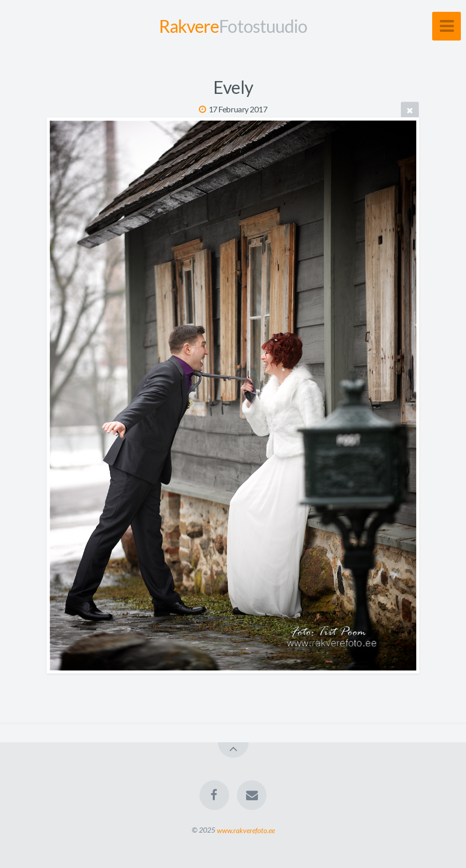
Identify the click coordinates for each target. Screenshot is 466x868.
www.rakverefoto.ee (246, 830)
